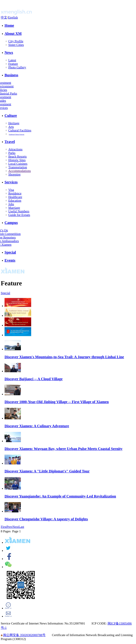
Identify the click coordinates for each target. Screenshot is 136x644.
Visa (11, 190)
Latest (12, 60)
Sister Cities (16, 45)
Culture (11, 116)
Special (10, 252)
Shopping (14, 174)
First (4, 527)
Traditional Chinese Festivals (17, 135)
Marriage (14, 208)
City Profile (16, 41)
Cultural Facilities (20, 130)
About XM (13, 34)
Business (11, 75)
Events (10, 260)
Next (16, 527)
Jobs (11, 204)
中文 (4, 17)
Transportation (18, 167)
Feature (13, 64)
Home (9, 25)
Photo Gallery (17, 67)
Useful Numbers (19, 211)
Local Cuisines (18, 164)
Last (21, 527)
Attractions (15, 149)
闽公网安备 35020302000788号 (23, 635)
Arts (11, 127)
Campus (11, 223)
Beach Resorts (17, 156)
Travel (10, 142)
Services (11, 182)
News (9, 53)
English (13, 17)
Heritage (14, 123)
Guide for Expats (19, 215)
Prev (10, 527)
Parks (12, 153)
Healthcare (15, 197)
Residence (15, 193)
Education (15, 201)
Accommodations (20, 171)
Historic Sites (17, 160)
